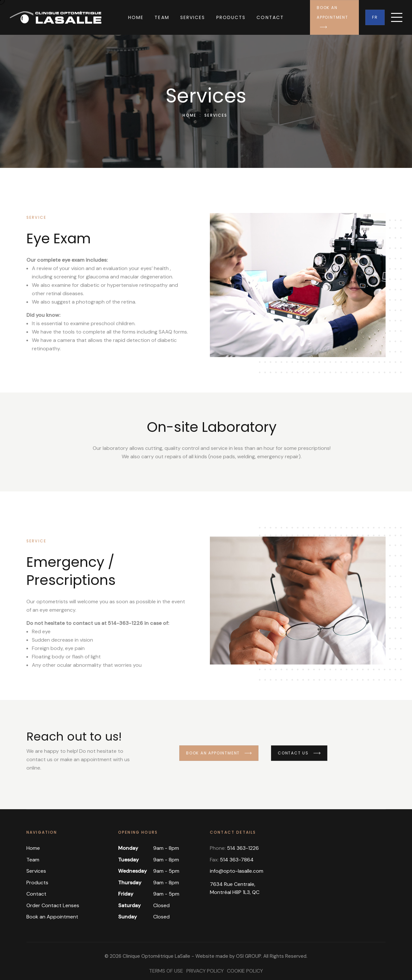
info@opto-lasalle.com (237, 871)
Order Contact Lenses (53, 905)
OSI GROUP (248, 956)
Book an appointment (219, 753)
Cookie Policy (245, 971)
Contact (270, 17)
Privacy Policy (205, 971)
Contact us (299, 753)
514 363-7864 (237, 860)
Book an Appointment (332, 17)
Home (136, 17)
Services (193, 17)
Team (162, 17)
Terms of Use (166, 971)
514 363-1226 (243, 848)
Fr (375, 17)
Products (231, 17)
